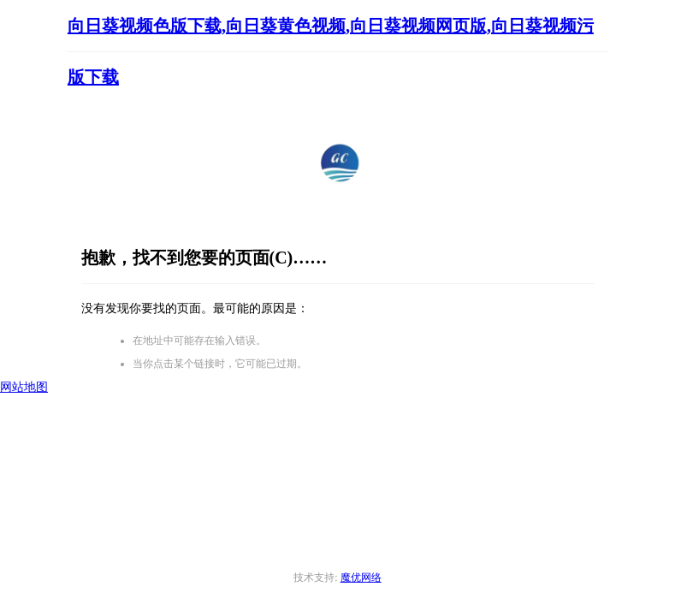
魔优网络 (361, 577)
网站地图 (24, 387)
